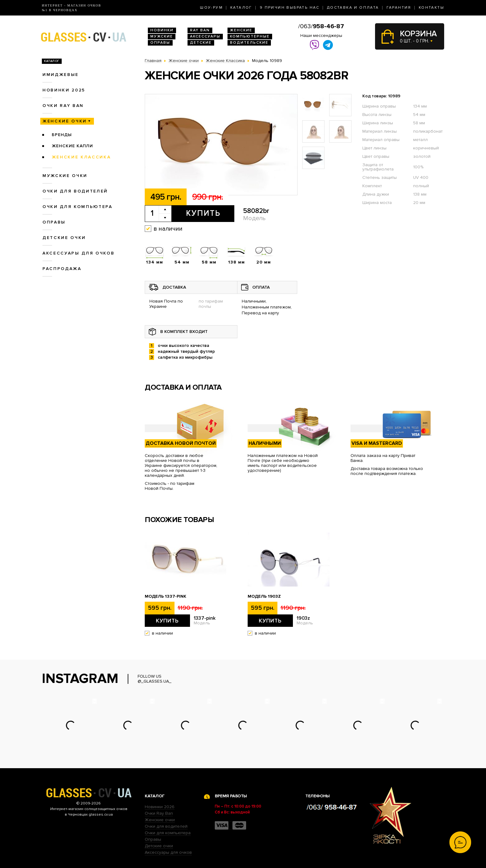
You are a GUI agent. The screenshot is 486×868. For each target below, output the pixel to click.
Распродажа (62, 269)
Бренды (62, 135)
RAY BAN (200, 30)
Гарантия (399, 8)
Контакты (431, 8)
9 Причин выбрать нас (290, 8)
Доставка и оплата (353, 8)
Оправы (160, 43)
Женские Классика (81, 157)
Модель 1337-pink (166, 596)
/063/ (321, 26)
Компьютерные (250, 36)
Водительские (249, 43)
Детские (201, 43)
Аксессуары (205, 36)
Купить (203, 213)
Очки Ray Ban (159, 813)
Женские (241, 30)
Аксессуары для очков (78, 253)
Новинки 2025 (64, 90)
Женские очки (65, 121)
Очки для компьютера (77, 207)
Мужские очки (65, 176)
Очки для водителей (75, 191)
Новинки (162, 30)
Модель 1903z (264, 596)
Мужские (162, 36)
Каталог (241, 8)
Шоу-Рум (211, 8)
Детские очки (64, 238)
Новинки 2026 (160, 807)
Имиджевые (61, 75)
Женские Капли (72, 146)
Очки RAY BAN (63, 106)
